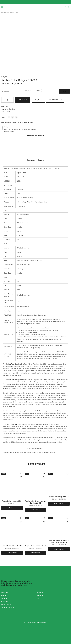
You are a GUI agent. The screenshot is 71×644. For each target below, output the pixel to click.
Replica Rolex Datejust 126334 (35, 546)
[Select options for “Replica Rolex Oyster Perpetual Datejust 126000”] (36, 510)
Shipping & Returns (8, 608)
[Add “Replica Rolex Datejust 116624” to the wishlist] (21, 474)
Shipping (4, 599)
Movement (6, 92)
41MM (8, 111)
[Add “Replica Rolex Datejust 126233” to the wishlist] (67, 474)
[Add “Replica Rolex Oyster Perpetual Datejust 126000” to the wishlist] (44, 474)
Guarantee (5, 602)
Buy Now (38, 100)
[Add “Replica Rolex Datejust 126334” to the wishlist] (44, 518)
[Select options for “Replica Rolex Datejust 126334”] (36, 553)
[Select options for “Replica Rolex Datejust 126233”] (59, 504)
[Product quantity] (7, 100)
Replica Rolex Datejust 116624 (12, 501)
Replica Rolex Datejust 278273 (12, 546)
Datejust (4, 77)
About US (40, 596)
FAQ (38, 599)
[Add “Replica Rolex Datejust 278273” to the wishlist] (21, 518)
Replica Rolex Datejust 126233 (59, 497)
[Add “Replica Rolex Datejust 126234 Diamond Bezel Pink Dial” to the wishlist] (67, 518)
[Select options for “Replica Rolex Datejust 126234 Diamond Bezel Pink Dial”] (59, 549)
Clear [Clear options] (64, 91)
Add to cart (23, 100)
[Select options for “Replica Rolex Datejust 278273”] (12, 553)
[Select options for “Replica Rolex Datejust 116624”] (12, 508)
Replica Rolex (21, 173)
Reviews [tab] (41, 160)
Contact (4, 596)
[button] (28, 91)
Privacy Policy (6, 605)
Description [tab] (31, 160)
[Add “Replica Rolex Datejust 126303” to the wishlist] (55, 100)
